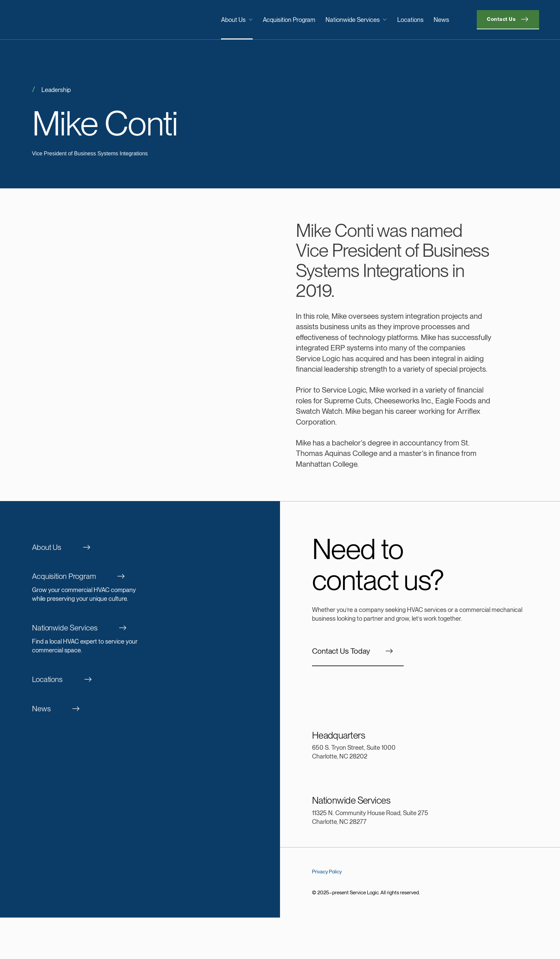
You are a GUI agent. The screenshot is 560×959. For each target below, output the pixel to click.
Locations (410, 20)
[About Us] (140, 548)
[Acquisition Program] (140, 588)
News (441, 20)
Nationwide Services (356, 20)
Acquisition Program (289, 20)
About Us (237, 20)
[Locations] (140, 680)
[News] (140, 709)
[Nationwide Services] (140, 639)
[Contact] (508, 20)
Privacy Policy (327, 872)
